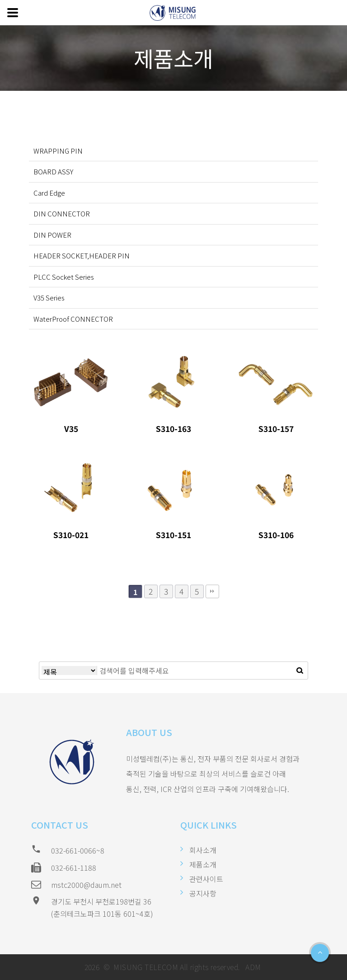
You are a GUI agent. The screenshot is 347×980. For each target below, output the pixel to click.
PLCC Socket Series (64, 277)
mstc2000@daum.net (86, 885)
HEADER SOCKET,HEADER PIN (82, 256)
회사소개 (203, 850)
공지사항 (203, 893)
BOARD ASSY (53, 171)
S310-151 (173, 535)
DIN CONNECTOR (62, 213)
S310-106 (276, 535)
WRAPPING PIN (58, 151)
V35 (71, 429)
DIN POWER (52, 235)
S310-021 (71, 535)
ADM (252, 967)
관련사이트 (206, 879)
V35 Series (49, 298)
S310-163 (173, 429)
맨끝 (212, 591)
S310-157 (276, 429)
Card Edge (49, 193)
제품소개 (203, 864)
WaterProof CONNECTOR (73, 319)
